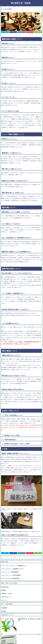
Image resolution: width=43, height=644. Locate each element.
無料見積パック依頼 (6, 594)
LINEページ (4, 600)
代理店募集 (4, 608)
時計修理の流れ (5, 587)
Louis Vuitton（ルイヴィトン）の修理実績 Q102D (14, 566)
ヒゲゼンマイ (17, 87)
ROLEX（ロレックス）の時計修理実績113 (11, 575)
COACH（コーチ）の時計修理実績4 (10, 572)
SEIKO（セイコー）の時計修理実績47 (11, 578)
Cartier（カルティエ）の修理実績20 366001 (12, 569)
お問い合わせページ (6, 597)
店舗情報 (4, 590)
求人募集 (4, 611)
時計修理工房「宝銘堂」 (21, 3)
